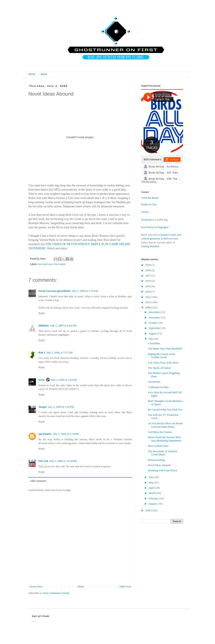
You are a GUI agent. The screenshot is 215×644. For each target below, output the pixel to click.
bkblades (44, 325)
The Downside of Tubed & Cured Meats (162, 453)
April (152, 488)
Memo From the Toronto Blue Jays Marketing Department (165, 439)
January (153, 504)
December (155, 312)
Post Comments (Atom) (56, 593)
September (155, 328)
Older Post (125, 586)
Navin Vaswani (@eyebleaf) (54, 291)
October (153, 323)
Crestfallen (154, 343)
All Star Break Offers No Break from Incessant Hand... (165, 425)
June (151, 477)
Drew (42, 380)
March (153, 493)
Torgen (43, 407)
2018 (148, 270)
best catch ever (45, 264)
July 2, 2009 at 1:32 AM (85, 291)
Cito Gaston (59, 264)
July (151, 339)
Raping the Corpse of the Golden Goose (161, 356)
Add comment (38, 481)
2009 (148, 307)
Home (32, 74)
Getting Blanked (150, 246)
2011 (148, 297)
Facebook (146, 220)
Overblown (154, 382)
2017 (148, 276)
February (154, 498)
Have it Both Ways (158, 446)
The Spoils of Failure (159, 368)
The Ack (43, 461)
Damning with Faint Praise (163, 470)
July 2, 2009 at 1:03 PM (64, 380)
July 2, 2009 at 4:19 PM (66, 434)
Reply (42, 313)
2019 (148, 265)
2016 (148, 281)
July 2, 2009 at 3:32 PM (61, 407)
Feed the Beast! (150, 198)
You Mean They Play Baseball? (165, 349)
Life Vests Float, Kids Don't (163, 363)
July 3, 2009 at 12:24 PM (63, 461)
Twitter (145, 212)
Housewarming (156, 460)
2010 (148, 302)
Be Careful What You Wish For (165, 410)
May (151, 482)
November (155, 317)
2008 (148, 510)
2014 (148, 291)
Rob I (42, 353)
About (44, 74)
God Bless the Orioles (160, 432)
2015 (148, 286)
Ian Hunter (45, 434)
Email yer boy (149, 204)
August (153, 333)
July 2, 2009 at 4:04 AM (63, 325)
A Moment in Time (158, 387)
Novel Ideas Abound (159, 465)
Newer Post (36, 586)
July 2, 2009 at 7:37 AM (59, 353)
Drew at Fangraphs (158, 227)
